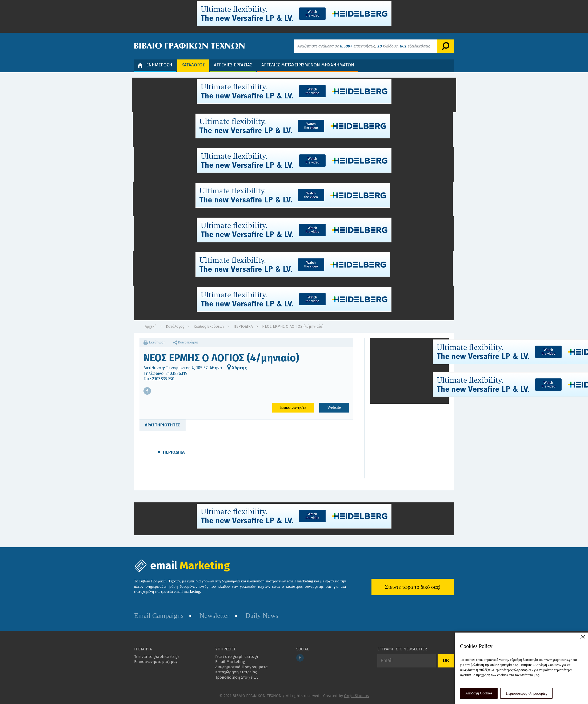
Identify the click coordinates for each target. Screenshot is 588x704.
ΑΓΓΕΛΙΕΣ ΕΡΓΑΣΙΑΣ (233, 65)
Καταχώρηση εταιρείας (236, 672)
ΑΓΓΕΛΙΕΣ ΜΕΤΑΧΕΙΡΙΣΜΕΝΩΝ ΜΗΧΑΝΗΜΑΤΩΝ (308, 65)
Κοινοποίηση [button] (186, 342)
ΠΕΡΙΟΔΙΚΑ (243, 327)
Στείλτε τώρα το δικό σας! (413, 587)
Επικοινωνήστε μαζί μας (156, 662)
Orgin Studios (356, 696)
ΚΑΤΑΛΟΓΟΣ (193, 65)
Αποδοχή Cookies (479, 693)
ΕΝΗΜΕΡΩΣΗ (155, 65)
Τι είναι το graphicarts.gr (157, 657)
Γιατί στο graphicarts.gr (237, 657)
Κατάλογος (175, 327)
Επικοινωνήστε (293, 407)
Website (334, 407)
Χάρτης (237, 368)
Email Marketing (230, 662)
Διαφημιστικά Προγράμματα (241, 667)
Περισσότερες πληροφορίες (527, 693)
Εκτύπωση (155, 342)
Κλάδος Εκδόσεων (209, 327)
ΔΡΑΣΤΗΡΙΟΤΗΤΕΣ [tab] (163, 425)
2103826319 (177, 373)
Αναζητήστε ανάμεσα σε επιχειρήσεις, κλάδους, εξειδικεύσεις (364, 46)
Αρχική (151, 327)
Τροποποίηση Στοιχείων (237, 677)
